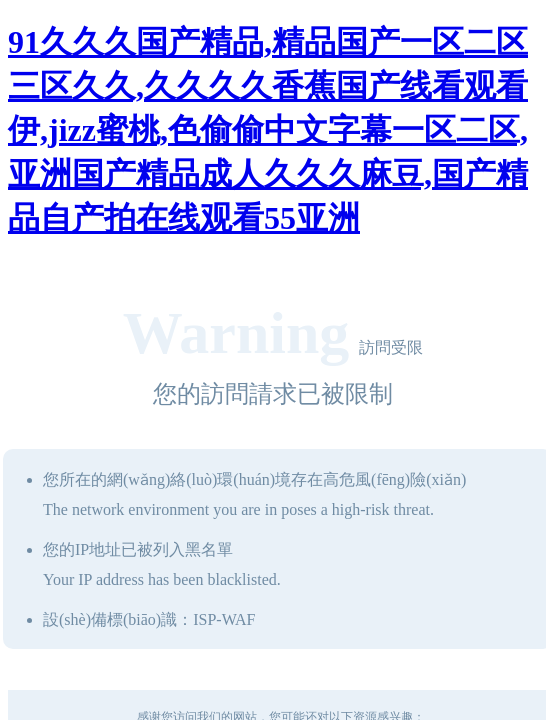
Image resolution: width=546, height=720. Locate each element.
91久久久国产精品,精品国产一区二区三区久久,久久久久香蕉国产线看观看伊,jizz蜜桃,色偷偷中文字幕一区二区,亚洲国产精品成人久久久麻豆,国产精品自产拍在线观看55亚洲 (268, 130)
